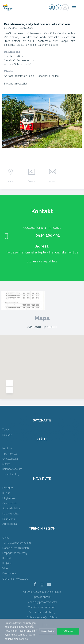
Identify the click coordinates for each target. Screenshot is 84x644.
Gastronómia (10, 503)
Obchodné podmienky (42, 612)
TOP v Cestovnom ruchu (17, 543)
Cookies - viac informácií (42, 607)
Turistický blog (11, 474)
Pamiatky (8, 488)
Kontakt (53, 181)
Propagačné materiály (15, 553)
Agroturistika (10, 524)
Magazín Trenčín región (16, 548)
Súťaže (6, 464)
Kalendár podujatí (12, 469)
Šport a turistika (11, 508)
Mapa (10, 181)
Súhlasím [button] (68, 631)
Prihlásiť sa (58, 7)
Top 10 (6, 430)
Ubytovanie (9, 498)
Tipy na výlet (10, 454)
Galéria (32, 181)
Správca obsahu (42, 597)
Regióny (7, 435)
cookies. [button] (24, 639)
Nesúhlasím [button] (48, 631)
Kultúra (6, 493)
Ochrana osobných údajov (42, 617)
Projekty (7, 563)
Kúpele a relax (10, 514)
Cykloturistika (10, 459)
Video (6, 568)
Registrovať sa (52, 7)
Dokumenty (9, 574)
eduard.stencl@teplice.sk (42, 228)
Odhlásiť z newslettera (15, 579)
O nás (6, 538)
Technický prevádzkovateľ (42, 602)
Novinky (7, 448)
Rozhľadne (9, 519)
